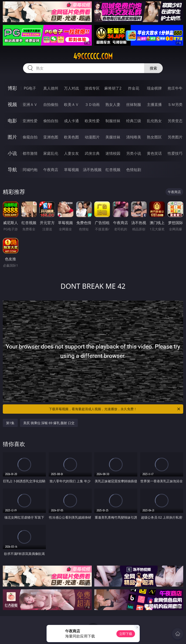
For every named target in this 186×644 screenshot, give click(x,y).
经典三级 (134, 121)
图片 (12, 137)
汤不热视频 (92, 170)
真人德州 (51, 88)
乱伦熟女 (154, 121)
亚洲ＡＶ (30, 104)
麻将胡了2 (113, 88)
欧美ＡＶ (71, 104)
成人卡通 (71, 121)
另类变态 (175, 121)
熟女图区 (154, 137)
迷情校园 (113, 153)
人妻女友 (71, 153)
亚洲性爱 (30, 121)
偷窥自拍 (30, 137)
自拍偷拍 (51, 104)
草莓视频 (71, 170)
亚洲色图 (51, 137)
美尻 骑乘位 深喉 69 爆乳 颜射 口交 (49, 423)
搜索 (153, 68)
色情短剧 (134, 170)
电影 (12, 121)
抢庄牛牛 (175, 88)
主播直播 (154, 104)
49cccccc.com (93, 56)
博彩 (12, 88)
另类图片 (175, 137)
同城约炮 (30, 170)
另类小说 (134, 153)
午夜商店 (51, 170)
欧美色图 (71, 137)
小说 (12, 153)
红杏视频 (113, 170)
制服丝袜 (113, 121)
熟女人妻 (113, 104)
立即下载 (126, 634)
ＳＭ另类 (175, 104)
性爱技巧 (175, 153)
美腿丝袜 (113, 137)
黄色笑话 (154, 153)
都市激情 (30, 153)
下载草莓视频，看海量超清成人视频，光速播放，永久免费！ (115, 409)
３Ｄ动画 (92, 104)
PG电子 (30, 88)
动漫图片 (92, 137)
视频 (12, 104)
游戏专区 (92, 88)
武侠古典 (92, 153)
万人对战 (71, 88)
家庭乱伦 (51, 153)
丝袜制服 (134, 104)
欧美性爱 (92, 121)
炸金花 (134, 88)
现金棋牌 (154, 88)
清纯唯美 (134, 137)
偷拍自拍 (51, 121)
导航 (12, 169)
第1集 (10, 423)
